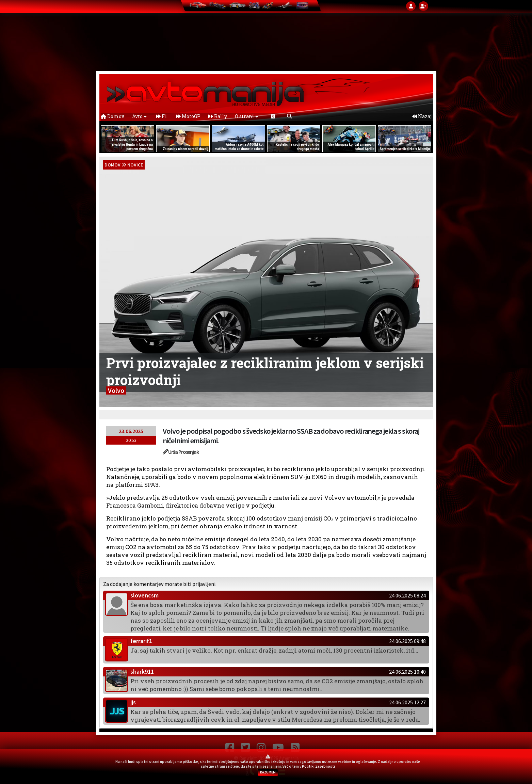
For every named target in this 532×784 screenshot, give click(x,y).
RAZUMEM (268, 772)
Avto (139, 116)
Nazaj (422, 116)
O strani (247, 116)
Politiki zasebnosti (318, 766)
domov (112, 165)
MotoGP (188, 116)
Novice (135, 165)
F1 (161, 116)
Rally (218, 116)
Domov (112, 116)
